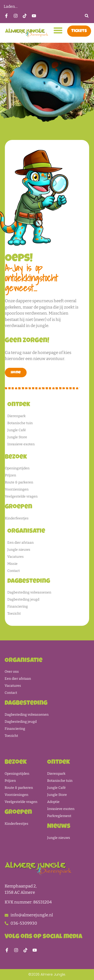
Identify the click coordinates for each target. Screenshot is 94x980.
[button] (87, 16)
